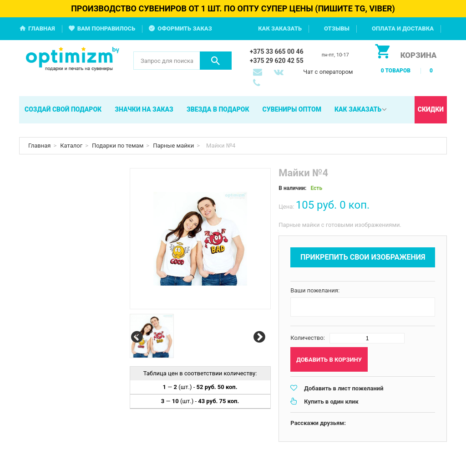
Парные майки (173, 146)
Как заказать (280, 28)
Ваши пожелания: (315, 290)
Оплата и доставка (403, 28)
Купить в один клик (331, 402)
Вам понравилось (106, 28)
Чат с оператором (328, 72)
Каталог (71, 146)
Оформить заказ (185, 28)
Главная (42, 28)
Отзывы (337, 28)
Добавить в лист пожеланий (344, 388)
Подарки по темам (118, 146)
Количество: (308, 338)
